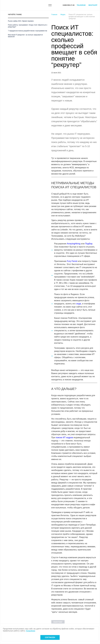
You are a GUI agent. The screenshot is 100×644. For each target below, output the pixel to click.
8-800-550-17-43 (69, 5)
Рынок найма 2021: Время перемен (21, 21)
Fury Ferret (72, 261)
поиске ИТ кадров (64, 437)
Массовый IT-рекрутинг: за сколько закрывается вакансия (25, 36)
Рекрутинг (58, 622)
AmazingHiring (74, 244)
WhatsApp (93, 5)
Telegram (81, 5)
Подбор (89, 244)
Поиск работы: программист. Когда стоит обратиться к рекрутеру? (28, 26)
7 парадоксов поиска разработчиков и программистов (27, 31)
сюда (79, 304)
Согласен (50, 637)
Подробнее (31, 631)
